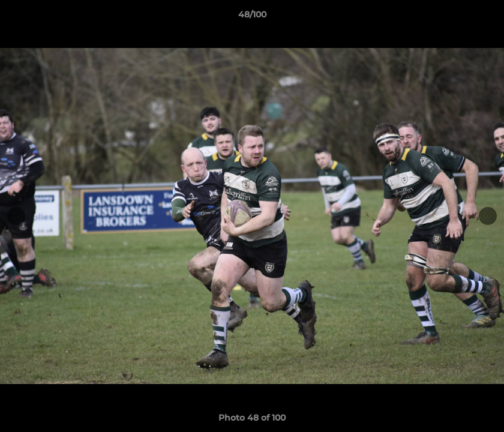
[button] (482, 17)
